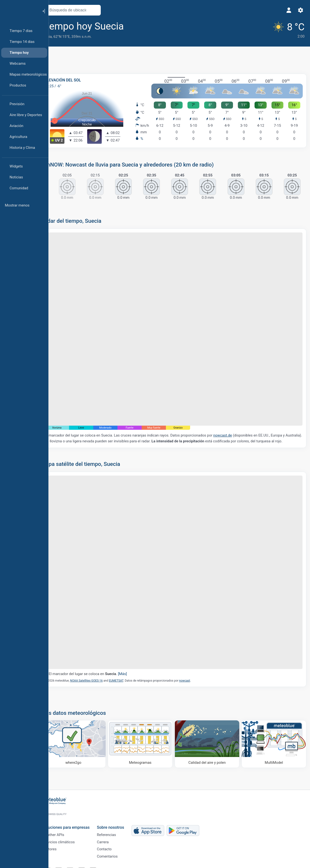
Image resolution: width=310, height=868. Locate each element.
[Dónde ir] (84, 728)
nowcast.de (235, 424)
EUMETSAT (128, 665)
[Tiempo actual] (286, 29)
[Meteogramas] (147, 728)
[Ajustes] (299, 10)
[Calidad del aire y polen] (211, 728)
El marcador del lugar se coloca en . (100, 658)
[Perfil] (288, 10)
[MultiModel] (274, 728)
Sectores (60, 847)
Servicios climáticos (70, 839)
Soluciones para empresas (77, 823)
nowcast (197, 665)
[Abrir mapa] (107, 10)
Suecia (59, 37)
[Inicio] (19, 11)
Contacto (115, 847)
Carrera (114, 839)
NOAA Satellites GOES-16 (99, 665)
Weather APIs (64, 831)
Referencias (117, 831)
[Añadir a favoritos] (143, 26)
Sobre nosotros (121, 823)
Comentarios (118, 855)
